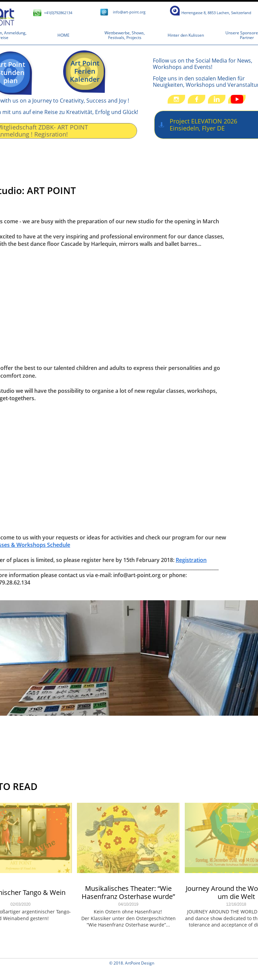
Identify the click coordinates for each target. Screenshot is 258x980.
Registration (191, 560)
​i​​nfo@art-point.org (129, 12)
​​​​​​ (216, 13)
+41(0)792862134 (58, 13)
